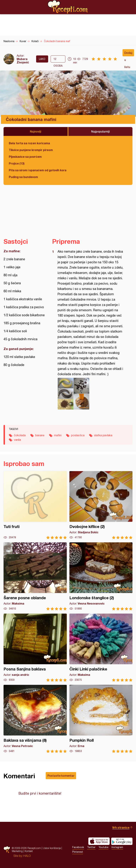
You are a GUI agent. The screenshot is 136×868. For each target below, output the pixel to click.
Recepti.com (68, 7)
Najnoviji (36, 131)
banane (40, 435)
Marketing (17, 851)
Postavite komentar (61, 776)
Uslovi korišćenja (52, 848)
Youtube (104, 847)
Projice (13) (17, 163)
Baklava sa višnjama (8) (35, 719)
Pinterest (78, 852)
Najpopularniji (100, 131)
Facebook (78, 847)
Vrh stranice (121, 827)
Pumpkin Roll (101, 719)
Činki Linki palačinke (101, 648)
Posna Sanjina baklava (35, 648)
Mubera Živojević (23, 61)
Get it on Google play (122, 841)
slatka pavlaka (103, 435)
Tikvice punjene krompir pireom (31, 150)
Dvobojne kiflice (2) (101, 505)
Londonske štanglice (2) (101, 576)
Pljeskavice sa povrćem (25, 157)
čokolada (20, 435)
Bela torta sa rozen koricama (29, 143)
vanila (17, 440)
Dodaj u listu (128, 54)
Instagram (117, 847)
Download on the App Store (99, 841)
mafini (58, 435)
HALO (27, 856)
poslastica (78, 435)
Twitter (91, 847)
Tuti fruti (35, 505)
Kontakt (29, 851)
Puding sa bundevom (23, 177)
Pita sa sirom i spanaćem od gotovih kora (38, 170)
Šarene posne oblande (35, 576)
